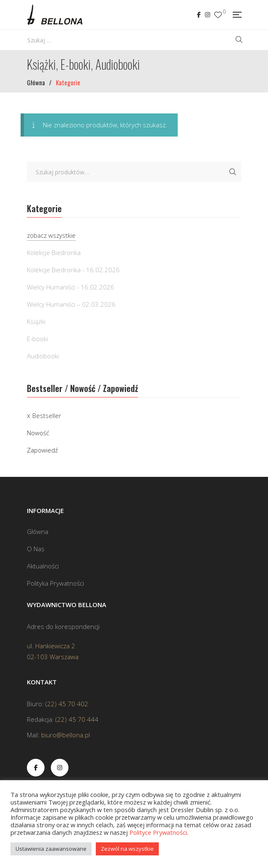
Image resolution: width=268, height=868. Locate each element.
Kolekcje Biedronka (54, 253)
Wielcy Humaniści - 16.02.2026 (71, 287)
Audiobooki (43, 356)
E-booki (37, 339)
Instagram (208, 15)
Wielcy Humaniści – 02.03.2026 (71, 304)
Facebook (199, 15)
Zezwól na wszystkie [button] (127, 849)
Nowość (38, 433)
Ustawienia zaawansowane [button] (51, 849)
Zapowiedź (42, 450)
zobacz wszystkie (51, 235)
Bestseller (47, 416)
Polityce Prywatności (158, 832)
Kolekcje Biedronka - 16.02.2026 (73, 270)
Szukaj (233, 172)
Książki (36, 321)
